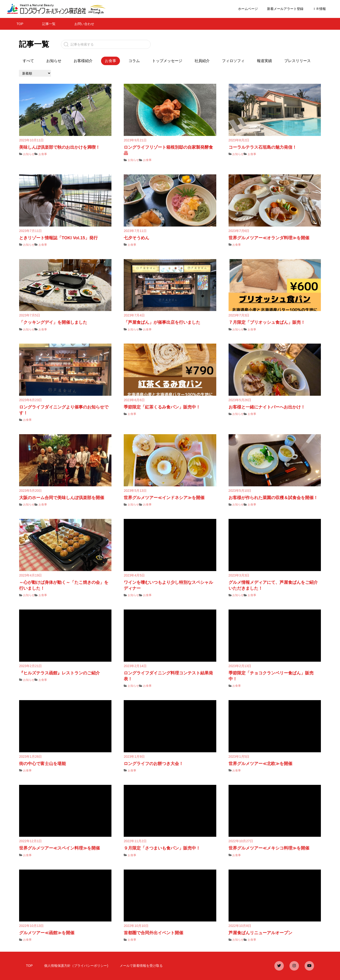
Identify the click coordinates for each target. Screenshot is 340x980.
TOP (20, 24)
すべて (28, 61)
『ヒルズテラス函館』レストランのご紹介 (59, 673)
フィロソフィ (233, 61)
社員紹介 (202, 61)
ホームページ (248, 9)
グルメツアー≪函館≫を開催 (47, 933)
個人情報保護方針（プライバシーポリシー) (76, 966)
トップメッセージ (167, 61)
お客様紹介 (83, 61)
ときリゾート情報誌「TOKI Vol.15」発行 (58, 238)
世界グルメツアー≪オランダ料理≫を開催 (269, 238)
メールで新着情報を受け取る (141, 966)
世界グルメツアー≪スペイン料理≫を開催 (59, 848)
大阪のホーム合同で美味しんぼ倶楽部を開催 (62, 498)
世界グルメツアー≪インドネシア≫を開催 (164, 498)
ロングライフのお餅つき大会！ (153, 764)
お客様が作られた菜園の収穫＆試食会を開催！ (273, 498)
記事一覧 (49, 24)
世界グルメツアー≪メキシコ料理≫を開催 (269, 848)
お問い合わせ (84, 24)
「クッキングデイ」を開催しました (53, 322)
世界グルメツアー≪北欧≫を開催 (260, 764)
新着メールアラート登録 (285, 9)
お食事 (43, 154)
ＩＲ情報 (319, 9)
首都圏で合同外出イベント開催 (153, 933)
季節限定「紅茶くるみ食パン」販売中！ (162, 407)
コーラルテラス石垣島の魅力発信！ (263, 147)
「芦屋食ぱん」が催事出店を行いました (162, 322)
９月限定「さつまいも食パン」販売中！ (162, 848)
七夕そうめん (136, 238)
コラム (134, 61)
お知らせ (54, 61)
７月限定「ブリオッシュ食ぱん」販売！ (267, 322)
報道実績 (264, 61)
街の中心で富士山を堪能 (42, 764)
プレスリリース (297, 61)
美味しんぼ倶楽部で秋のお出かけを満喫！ (59, 147)
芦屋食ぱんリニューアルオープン (260, 933)
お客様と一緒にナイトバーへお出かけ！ (267, 407)
